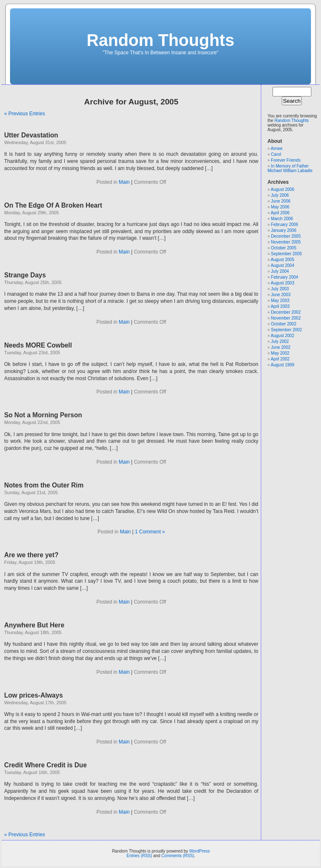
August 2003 (283, 283)
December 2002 (286, 312)
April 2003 (280, 306)
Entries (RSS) (139, 856)
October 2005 (284, 248)
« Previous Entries (24, 114)
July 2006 (280, 195)
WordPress (200, 851)
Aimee (277, 148)
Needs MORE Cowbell (38, 345)
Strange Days (25, 275)
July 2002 (280, 341)
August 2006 (283, 189)
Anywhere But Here (34, 625)
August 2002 (283, 336)
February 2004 (284, 277)
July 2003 (280, 289)
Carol (276, 154)
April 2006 (280, 213)
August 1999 (283, 365)
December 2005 (286, 236)
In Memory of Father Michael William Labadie (290, 168)
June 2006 (281, 201)
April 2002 (280, 359)
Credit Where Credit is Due (46, 765)
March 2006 (282, 219)
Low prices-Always (33, 695)
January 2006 (284, 230)
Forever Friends (286, 160)
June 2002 (281, 347)
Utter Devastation (31, 135)
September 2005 (286, 254)
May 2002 (280, 353)
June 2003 (281, 295)
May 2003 (280, 301)
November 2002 (286, 318)
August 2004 (283, 265)
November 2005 (286, 242)
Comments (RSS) (178, 856)
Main (124, 182)
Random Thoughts (160, 40)
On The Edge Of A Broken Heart (53, 205)
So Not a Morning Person (43, 415)
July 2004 (280, 271)
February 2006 (284, 225)
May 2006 (280, 207)
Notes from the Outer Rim (44, 485)
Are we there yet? (31, 555)
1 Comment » (150, 532)
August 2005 (283, 260)
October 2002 (284, 324)
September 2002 (286, 330)
